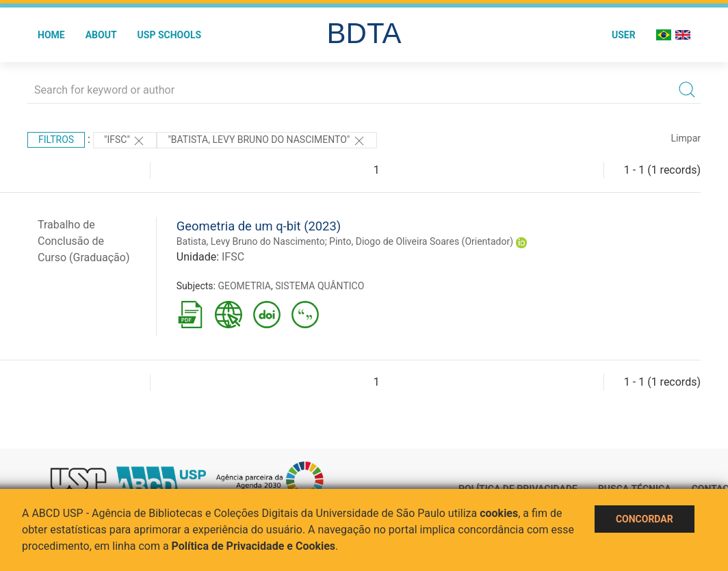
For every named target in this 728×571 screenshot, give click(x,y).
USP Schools (170, 35)
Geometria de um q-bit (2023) (259, 226)
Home (51, 35)
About (101, 35)
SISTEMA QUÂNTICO (320, 286)
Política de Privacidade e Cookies (254, 546)
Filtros (56, 140)
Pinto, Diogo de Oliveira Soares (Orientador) (421, 241)
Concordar (645, 519)
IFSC (233, 257)
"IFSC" (125, 141)
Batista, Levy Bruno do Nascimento (251, 241)
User (624, 35)
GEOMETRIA (244, 286)
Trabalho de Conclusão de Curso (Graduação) (84, 241)
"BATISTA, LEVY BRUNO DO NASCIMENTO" (266, 141)
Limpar (686, 138)
